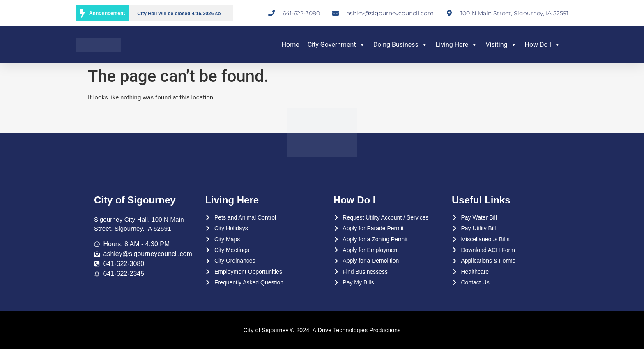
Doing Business (400, 45)
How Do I (543, 45)
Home (291, 45)
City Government (336, 45)
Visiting (501, 45)
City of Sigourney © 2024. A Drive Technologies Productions (322, 330)
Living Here (457, 45)
